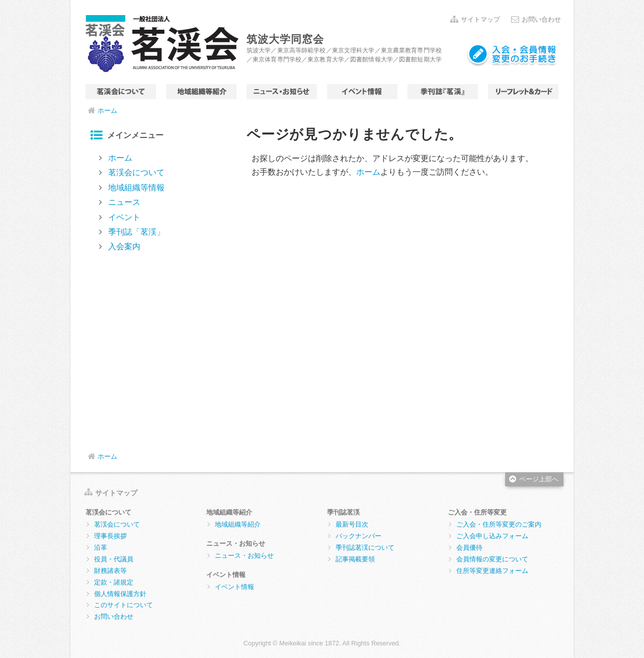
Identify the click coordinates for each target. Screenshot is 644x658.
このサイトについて (124, 605)
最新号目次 (352, 524)
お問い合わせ (541, 19)
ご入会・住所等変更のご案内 (499, 524)
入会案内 (124, 246)
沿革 (101, 547)
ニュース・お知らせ (282, 92)
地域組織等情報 (201, 92)
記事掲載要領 (355, 559)
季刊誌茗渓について (365, 547)
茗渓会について (121, 92)
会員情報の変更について (492, 559)
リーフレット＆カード (523, 92)
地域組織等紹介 (238, 524)
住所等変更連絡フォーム (492, 571)
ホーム (107, 111)
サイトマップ (480, 19)
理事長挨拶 (110, 536)
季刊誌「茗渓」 (443, 92)
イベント (362, 92)
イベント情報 (234, 587)
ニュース (124, 202)
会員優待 (469, 547)
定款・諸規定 (114, 582)
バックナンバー (358, 536)
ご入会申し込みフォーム (492, 536)
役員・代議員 (114, 559)
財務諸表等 (110, 571)
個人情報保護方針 (120, 594)
